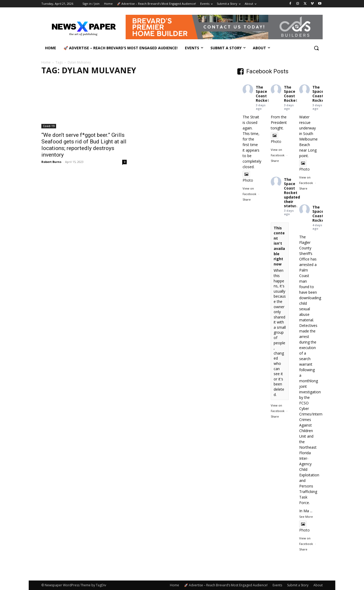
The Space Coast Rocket (262, 94)
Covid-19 (49, 126)
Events (277, 585)
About (318, 585)
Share (247, 199)
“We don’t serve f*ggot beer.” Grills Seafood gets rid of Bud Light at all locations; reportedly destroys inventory (84, 145)
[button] (316, 48)
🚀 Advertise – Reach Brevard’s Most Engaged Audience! (226, 585)
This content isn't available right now (279, 246)
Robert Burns (51, 162)
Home (46, 62)
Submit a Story (298, 585)
